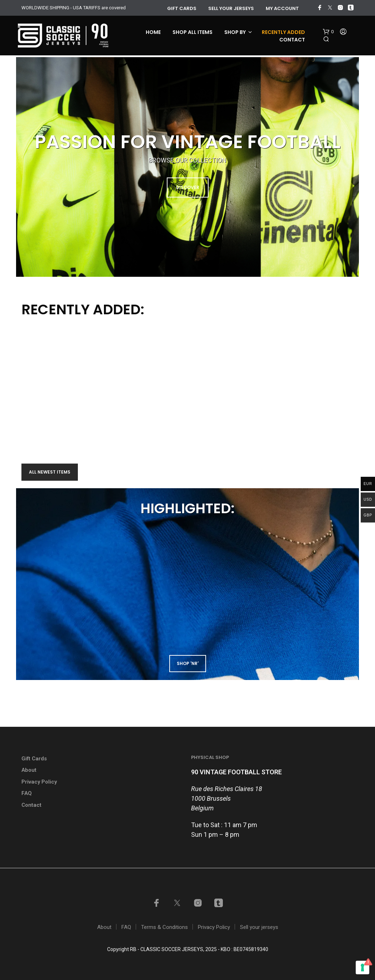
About (29, 770)
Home (153, 32)
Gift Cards (34, 759)
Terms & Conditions (164, 927)
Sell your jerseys (231, 8)
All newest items (50, 472)
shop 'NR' (188, 663)
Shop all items (192, 32)
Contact (292, 40)
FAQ (27, 793)
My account (282, 8)
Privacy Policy (39, 782)
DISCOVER (188, 187)
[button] (328, 32)
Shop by (235, 32)
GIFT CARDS (182, 8)
